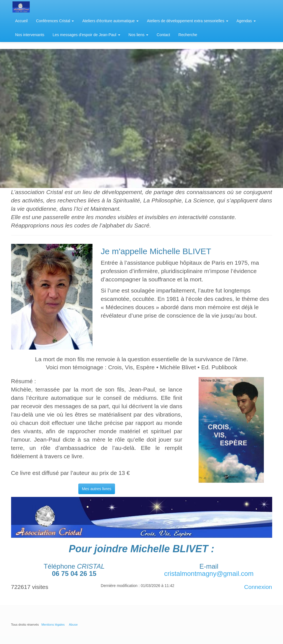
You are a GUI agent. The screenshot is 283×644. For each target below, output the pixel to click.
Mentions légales (53, 625)
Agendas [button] (246, 21)
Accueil (22, 21)
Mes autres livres (97, 489)
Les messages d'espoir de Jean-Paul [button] (87, 35)
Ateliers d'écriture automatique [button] (110, 21)
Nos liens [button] (138, 35)
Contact (163, 35)
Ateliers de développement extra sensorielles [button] (188, 21)
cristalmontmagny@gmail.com (209, 574)
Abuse (73, 625)
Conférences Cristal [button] (55, 21)
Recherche (188, 35)
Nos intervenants (30, 35)
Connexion (258, 587)
